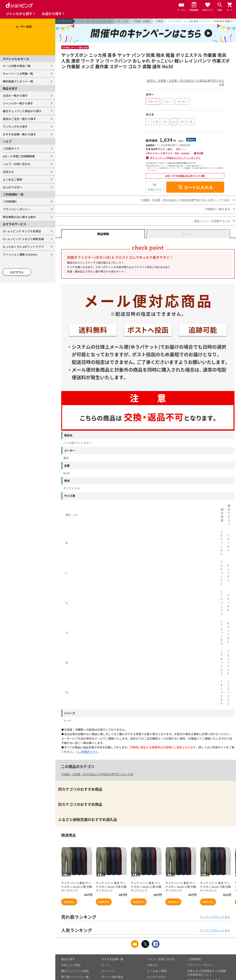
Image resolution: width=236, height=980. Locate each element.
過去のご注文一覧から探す (19, 119)
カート (105, 965)
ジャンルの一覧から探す (18, 103)
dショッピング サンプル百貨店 (22, 231)
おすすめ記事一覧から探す (19, 134)
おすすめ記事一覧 (112, 959)
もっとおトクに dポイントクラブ (23, 247)
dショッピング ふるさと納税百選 (23, 239)
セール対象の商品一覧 (17, 66)
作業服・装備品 (142, 21)
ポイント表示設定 (112, 977)
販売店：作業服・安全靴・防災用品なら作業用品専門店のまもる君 (185, 82)
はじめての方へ (12, 187)
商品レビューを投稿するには (212, 221)
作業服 (159, 21)
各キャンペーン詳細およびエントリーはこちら (175, 158)
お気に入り (155, 189)
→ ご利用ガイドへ (87, 752)
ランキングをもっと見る (215, 917)
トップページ (64, 21)
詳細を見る (69, 902)
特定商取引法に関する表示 (19, 217)
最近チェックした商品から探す (22, 111)
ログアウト (17, 272)
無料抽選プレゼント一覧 (18, 81)
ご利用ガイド (11, 148)
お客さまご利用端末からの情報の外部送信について (206, 973)
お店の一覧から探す (15, 95)
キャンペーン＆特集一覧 (18, 74)
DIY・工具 (123, 21)
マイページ (108, 971)
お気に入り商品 (71, 965)
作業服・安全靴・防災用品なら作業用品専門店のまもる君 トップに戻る (186, 200)
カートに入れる (195, 187)
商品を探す (68, 959)
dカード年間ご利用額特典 (19, 156)
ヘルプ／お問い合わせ (17, 164)
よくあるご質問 (12, 179)
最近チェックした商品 (75, 971)
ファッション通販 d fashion (20, 254)
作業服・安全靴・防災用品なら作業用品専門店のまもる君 (97, 774)
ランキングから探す (15, 126)
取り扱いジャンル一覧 (75, 977)
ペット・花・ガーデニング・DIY (94, 21)
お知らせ (8, 172)
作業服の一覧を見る (218, 209)
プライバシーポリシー (17, 209)
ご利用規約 (10, 201)
